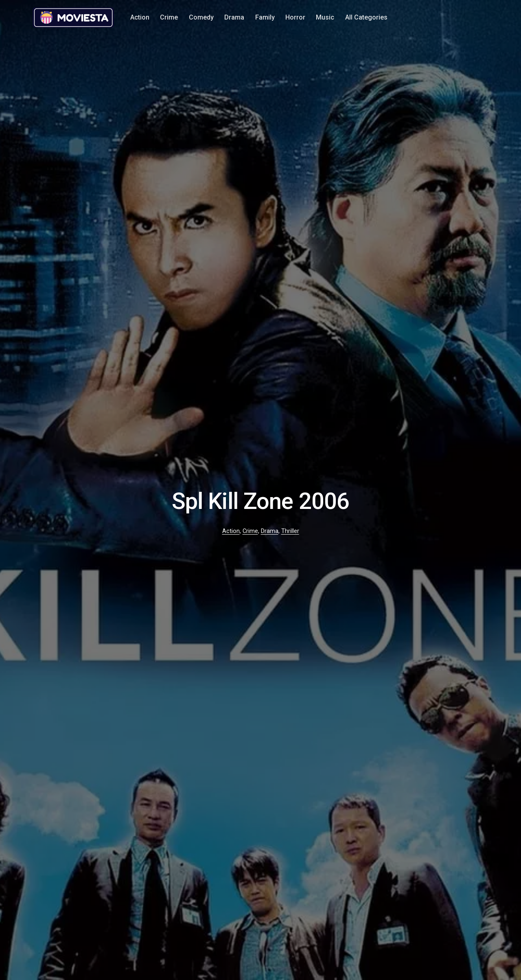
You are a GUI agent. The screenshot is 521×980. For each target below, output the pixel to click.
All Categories (366, 17)
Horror (295, 17)
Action (140, 17)
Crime (169, 17)
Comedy (201, 17)
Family (265, 17)
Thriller (290, 531)
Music (325, 17)
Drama (234, 17)
